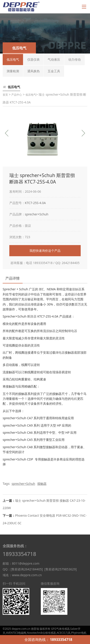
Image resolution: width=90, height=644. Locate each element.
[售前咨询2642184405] (27, 569)
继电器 (72, 331)
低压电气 (31, 95)
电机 (74, 399)
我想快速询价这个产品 (45, 251)
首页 (5, 95)
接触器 (77, 289)
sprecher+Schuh (37, 214)
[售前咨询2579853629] (60, 569)
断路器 (32, 316)
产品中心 (17, 95)
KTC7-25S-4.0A (35, 203)
